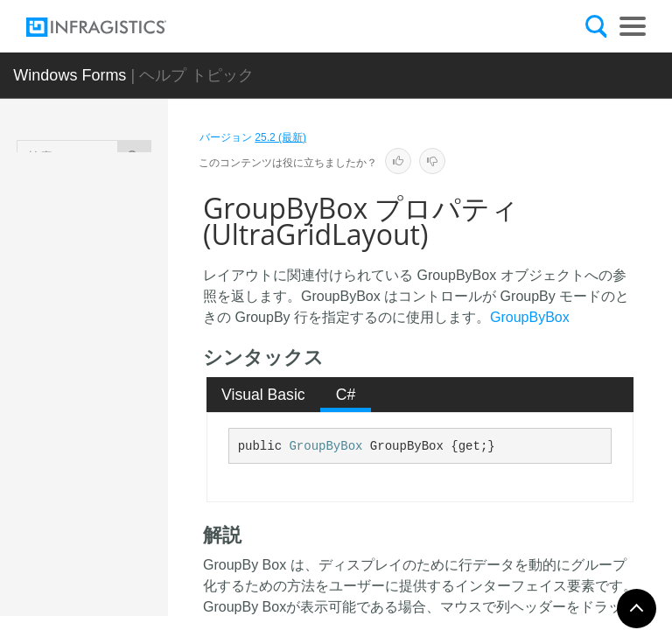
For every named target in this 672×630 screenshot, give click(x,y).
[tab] (264, 395)
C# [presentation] (346, 395)
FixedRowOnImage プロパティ (147, 466)
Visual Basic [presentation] (263, 395)
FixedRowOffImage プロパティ (147, 348)
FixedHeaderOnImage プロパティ (147, 221)
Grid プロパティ (143, 567)
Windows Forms (70, 75)
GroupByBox (530, 317)
